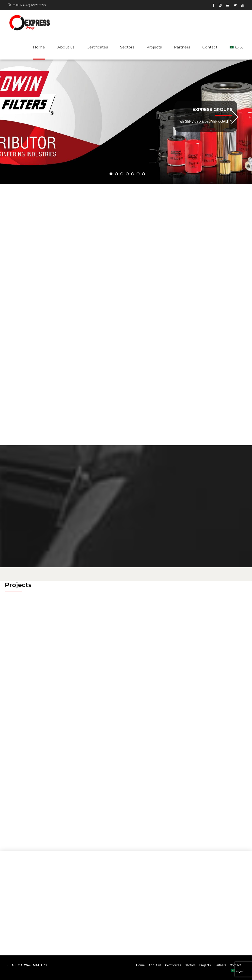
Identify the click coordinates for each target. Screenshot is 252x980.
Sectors (127, 47)
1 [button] (111, 174)
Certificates (97, 47)
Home (39, 47)
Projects (154, 47)
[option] (126, 122)
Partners (182, 47)
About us (66, 47)
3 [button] (122, 174)
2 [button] (116, 174)
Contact (210, 47)
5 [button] (133, 174)
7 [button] (143, 174)
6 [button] (138, 174)
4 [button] (127, 174)
